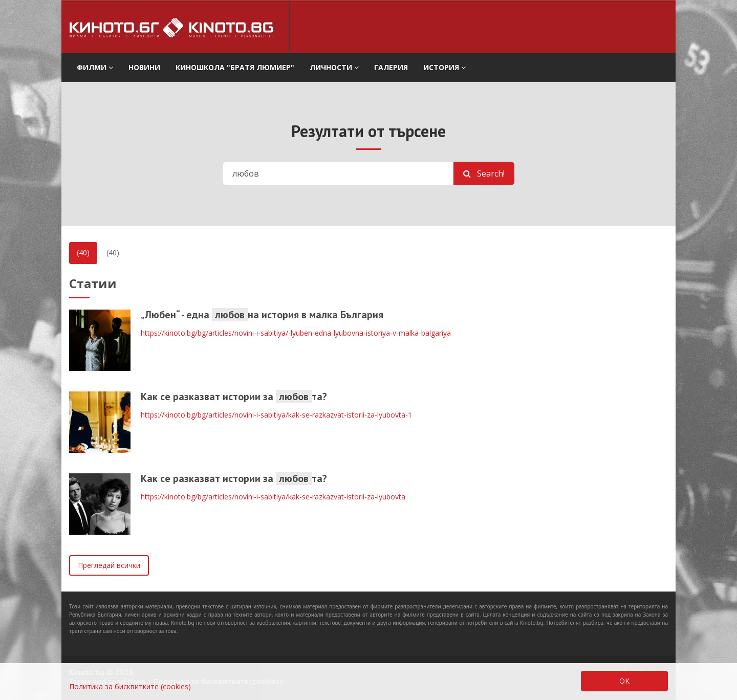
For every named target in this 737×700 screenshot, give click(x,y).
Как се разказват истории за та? (234, 397)
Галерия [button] (391, 67)
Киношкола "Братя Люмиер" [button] (235, 67)
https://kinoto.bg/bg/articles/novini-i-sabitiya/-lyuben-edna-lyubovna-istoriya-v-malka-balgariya (296, 333)
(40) (83, 253)
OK (624, 681)
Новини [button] (144, 67)
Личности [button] (334, 67)
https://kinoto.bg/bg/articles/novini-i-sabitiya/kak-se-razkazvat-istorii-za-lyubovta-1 (276, 415)
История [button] (445, 67)
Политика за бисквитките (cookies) (130, 686)
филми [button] (95, 67)
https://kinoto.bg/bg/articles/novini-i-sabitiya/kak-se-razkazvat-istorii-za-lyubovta (273, 497)
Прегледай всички (109, 565)
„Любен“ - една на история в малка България (262, 315)
